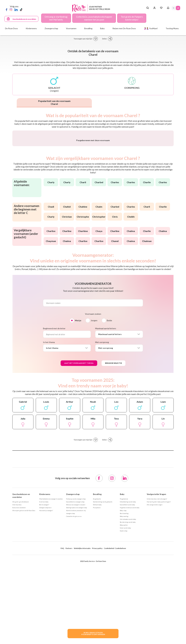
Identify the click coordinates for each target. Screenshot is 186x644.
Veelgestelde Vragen (156, 570)
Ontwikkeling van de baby (128, 578)
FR (174, 8)
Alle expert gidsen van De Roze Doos (24, 587)
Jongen (94, 397)
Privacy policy (97, 624)
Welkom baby (97, 581)
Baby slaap (123, 587)
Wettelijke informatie (82, 624)
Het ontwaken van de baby (128, 595)
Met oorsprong (102, 418)
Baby (122, 570)
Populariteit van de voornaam (54, 102)
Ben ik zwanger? (44, 581)
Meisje (78, 397)
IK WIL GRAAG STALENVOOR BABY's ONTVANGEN (93, 633)
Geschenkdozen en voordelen (21, 572)
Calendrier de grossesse (74, 592)
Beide (109, 397)
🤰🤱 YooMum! (151, 28)
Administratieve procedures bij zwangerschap (76, 588)
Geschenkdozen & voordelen (24, 19)
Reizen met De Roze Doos (124, 28)
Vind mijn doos (17, 581)
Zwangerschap (73, 570)
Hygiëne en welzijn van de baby (130, 584)
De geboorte (97, 575)
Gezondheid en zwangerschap (75, 578)
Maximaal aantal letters (106, 405)
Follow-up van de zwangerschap (76, 575)
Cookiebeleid (109, 624)
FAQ (62, 624)
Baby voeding (124, 592)
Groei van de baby (125, 604)
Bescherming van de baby (128, 598)
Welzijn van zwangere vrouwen (76, 581)
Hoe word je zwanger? (46, 587)
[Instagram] (11, 9)
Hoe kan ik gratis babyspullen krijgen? (159, 578)
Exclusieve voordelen (19, 584)
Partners (69, 624)
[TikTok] (21, 9)
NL (178, 8)
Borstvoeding (124, 590)
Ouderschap (124, 607)
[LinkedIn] (16, 9)
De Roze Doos (11, 28)
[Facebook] (7, 9)
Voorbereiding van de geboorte (103, 578)
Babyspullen (124, 601)
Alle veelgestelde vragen (155, 581)
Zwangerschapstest (45, 584)
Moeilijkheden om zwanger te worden (51, 575)
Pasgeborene (124, 575)
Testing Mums (172, 28)
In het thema (49, 418)
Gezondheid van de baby (127, 581)
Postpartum (97, 584)
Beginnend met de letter (54, 405)
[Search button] (148, 8)
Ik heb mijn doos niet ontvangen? (157, 575)
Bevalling (97, 570)
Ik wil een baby (44, 578)
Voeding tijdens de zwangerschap (77, 584)
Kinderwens (45, 570)
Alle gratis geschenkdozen (21, 578)
